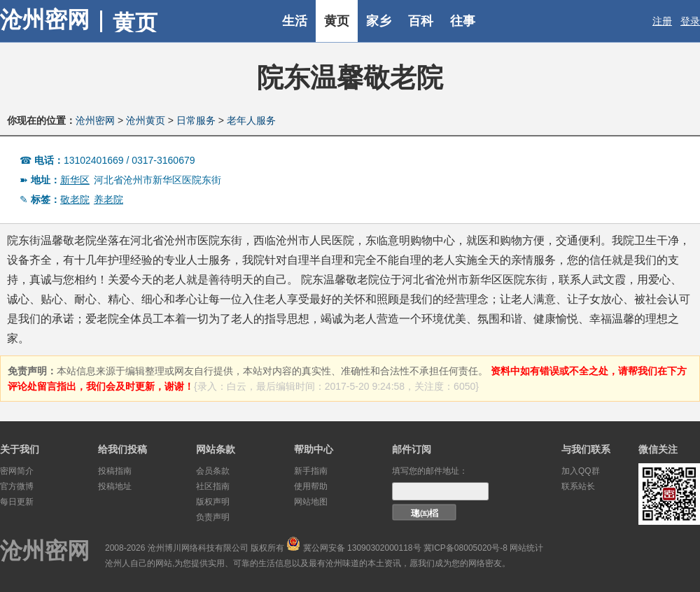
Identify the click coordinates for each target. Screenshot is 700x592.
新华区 (75, 180)
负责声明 (213, 517)
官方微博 (17, 486)
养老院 (108, 199)
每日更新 (17, 502)
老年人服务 (251, 120)
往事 (463, 21)
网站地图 (311, 502)
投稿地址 (115, 486)
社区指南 (213, 486)
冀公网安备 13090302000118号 (362, 548)
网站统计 (526, 548)
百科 (421, 21)
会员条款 (213, 471)
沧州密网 (45, 20)
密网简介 (17, 471)
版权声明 (213, 502)
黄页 (337, 21)
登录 (690, 21)
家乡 (379, 21)
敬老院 (75, 199)
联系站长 (578, 486)
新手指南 (311, 471)
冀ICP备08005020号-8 (465, 548)
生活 (295, 21)
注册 (662, 21)
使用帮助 (311, 486)
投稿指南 (115, 471)
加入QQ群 (581, 471)
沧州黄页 (146, 120)
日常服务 (196, 120)
